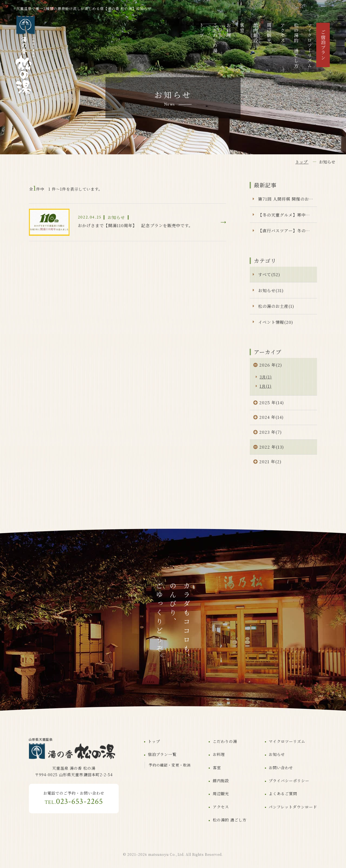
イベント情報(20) (276, 322)
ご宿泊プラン (323, 45)
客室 (242, 28)
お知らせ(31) (271, 290)
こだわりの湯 (215, 38)
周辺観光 (269, 33)
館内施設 (256, 33)
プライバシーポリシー (289, 781)
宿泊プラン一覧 (162, 754)
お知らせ (277, 754)
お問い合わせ (281, 768)
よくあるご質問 (283, 794)
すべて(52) (269, 274)
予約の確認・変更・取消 (169, 765)
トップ (202, 30)
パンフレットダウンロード (293, 807)
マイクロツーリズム (310, 46)
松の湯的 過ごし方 (296, 46)
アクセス (283, 33)
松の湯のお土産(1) (276, 306)
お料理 (229, 30)
